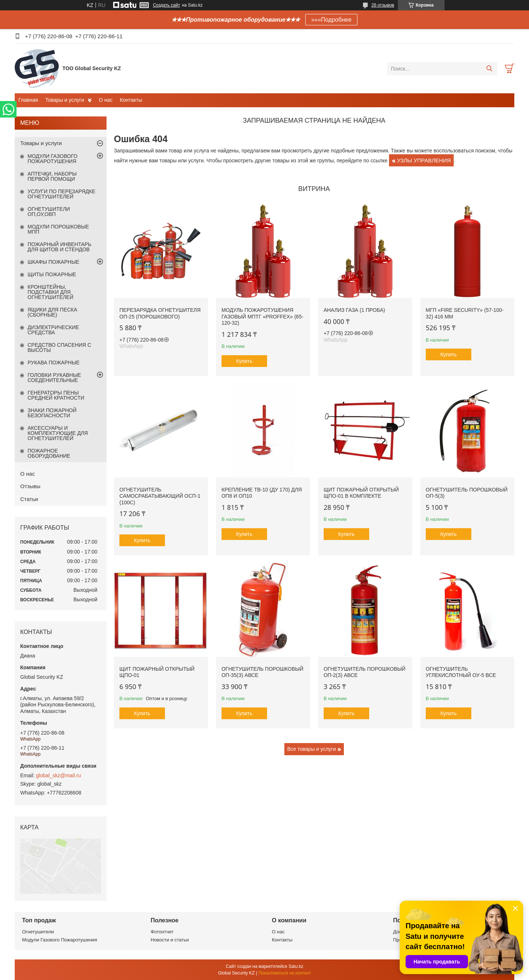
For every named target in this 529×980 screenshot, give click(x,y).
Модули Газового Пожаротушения (60, 940)
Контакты (131, 100)
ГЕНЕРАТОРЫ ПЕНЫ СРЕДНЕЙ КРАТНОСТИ (56, 395)
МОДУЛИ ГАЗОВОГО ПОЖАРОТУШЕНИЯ (53, 159)
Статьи (29, 499)
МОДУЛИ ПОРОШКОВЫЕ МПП (58, 229)
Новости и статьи (170, 940)
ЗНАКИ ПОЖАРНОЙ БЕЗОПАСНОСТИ (52, 413)
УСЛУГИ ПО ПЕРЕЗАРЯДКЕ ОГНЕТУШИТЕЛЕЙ (62, 194)
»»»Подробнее (331, 20)
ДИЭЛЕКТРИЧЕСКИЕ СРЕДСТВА (53, 330)
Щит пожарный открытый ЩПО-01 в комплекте (361, 493)
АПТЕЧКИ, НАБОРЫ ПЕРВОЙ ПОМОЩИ (52, 176)
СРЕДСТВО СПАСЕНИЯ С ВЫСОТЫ (59, 347)
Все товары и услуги (312, 749)
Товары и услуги (65, 100)
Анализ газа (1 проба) (354, 310)
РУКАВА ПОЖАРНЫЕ (54, 363)
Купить (244, 361)
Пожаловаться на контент (285, 973)
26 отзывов (383, 5)
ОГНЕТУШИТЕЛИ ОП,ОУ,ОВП (49, 212)
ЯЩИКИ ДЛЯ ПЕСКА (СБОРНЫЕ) (52, 312)
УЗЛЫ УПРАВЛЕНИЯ (424, 160)
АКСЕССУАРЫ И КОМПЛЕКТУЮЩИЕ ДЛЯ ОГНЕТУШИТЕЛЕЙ (58, 433)
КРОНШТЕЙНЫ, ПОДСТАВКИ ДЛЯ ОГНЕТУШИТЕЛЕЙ (51, 292)
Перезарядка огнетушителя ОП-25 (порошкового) (160, 313)
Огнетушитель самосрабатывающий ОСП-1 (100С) (160, 496)
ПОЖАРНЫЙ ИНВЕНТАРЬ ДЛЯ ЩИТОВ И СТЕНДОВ (60, 247)
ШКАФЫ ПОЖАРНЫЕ (53, 262)
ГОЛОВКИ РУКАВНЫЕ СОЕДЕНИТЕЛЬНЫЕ (54, 378)
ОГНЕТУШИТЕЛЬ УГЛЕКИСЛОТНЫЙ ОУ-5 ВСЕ (461, 672)
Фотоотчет (162, 932)
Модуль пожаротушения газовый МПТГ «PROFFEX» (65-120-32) (262, 316)
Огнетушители (38, 932)
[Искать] (489, 69)
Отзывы (30, 486)
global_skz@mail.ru (58, 775)
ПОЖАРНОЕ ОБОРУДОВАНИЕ (49, 453)
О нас (106, 100)
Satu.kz (296, 966)
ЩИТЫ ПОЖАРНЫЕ (52, 274)
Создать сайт (166, 5)
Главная (28, 100)
